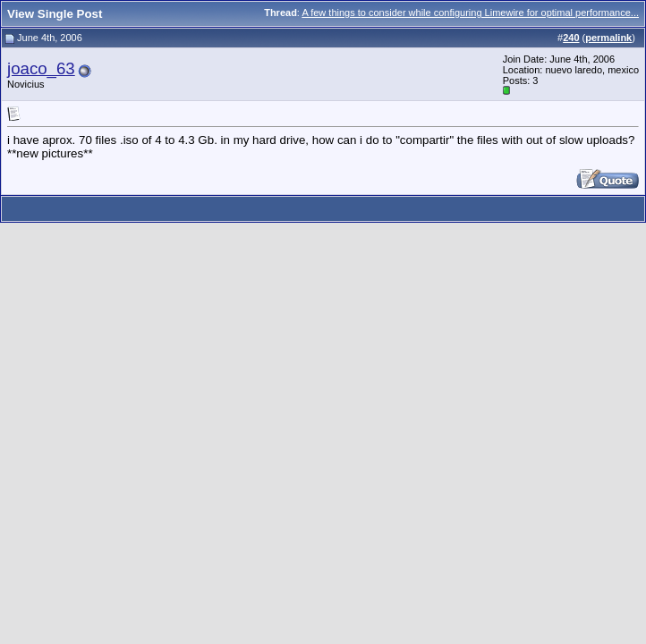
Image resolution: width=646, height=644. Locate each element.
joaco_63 (41, 68)
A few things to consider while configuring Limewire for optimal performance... (470, 13)
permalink (608, 38)
